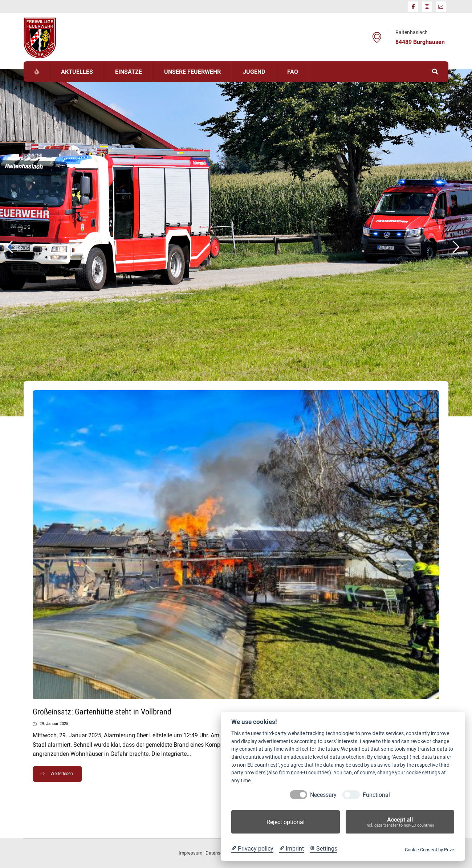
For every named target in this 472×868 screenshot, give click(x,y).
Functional (376, 795)
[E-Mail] (441, 7)
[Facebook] (413, 7)
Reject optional (286, 822)
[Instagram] (427, 7)
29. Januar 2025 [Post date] (54, 724)
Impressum (190, 853)
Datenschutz (219, 853)
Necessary (323, 795)
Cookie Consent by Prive (430, 850)
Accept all (400, 822)
